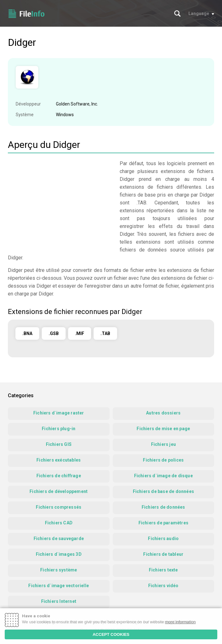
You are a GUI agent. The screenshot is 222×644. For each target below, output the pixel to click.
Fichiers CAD (59, 523)
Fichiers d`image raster (59, 413)
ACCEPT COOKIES (111, 634)
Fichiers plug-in (59, 429)
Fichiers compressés (59, 507)
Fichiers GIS (59, 444)
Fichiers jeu (163, 444)
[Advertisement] (61, 203)
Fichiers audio (163, 538)
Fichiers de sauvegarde (59, 538)
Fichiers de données (163, 507)
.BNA (27, 333)
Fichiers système (59, 570)
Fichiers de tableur (163, 554)
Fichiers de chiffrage (59, 476)
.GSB (54, 333)
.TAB (105, 333)
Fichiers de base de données (163, 491)
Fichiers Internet (59, 601)
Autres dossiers (163, 413)
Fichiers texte (163, 570)
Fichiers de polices (163, 460)
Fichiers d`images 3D (59, 554)
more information (181, 622)
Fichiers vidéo (163, 586)
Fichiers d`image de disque (163, 476)
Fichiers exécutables (59, 460)
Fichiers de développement (59, 491)
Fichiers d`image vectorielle (59, 586)
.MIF (80, 333)
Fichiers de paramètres (163, 523)
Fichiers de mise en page (163, 429)
